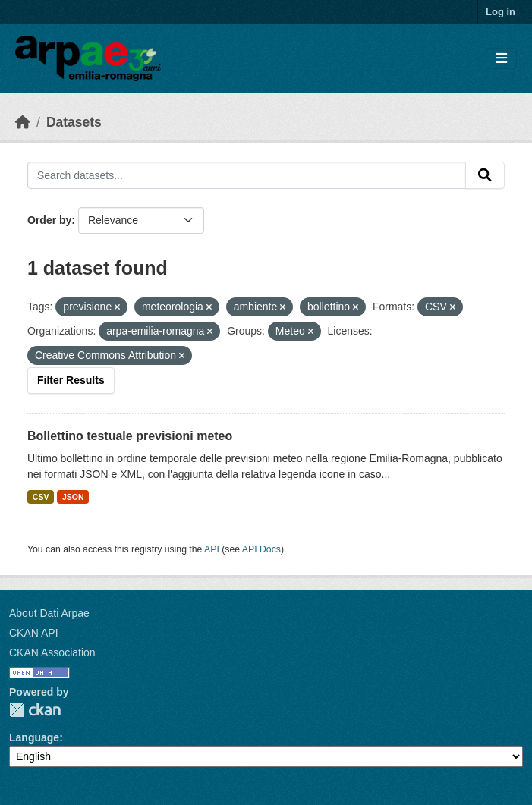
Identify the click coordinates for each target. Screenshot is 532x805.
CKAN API (34, 633)
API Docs (261, 549)
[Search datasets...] (247, 175)
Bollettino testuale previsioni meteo (130, 436)
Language (34, 737)
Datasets (74, 122)
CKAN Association (52, 652)
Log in (501, 12)
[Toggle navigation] (501, 59)
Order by (49, 220)
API (212, 549)
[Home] (23, 122)
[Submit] (485, 175)
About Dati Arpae (49, 613)
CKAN (35, 710)
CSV (41, 497)
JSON (73, 497)
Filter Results (71, 380)
